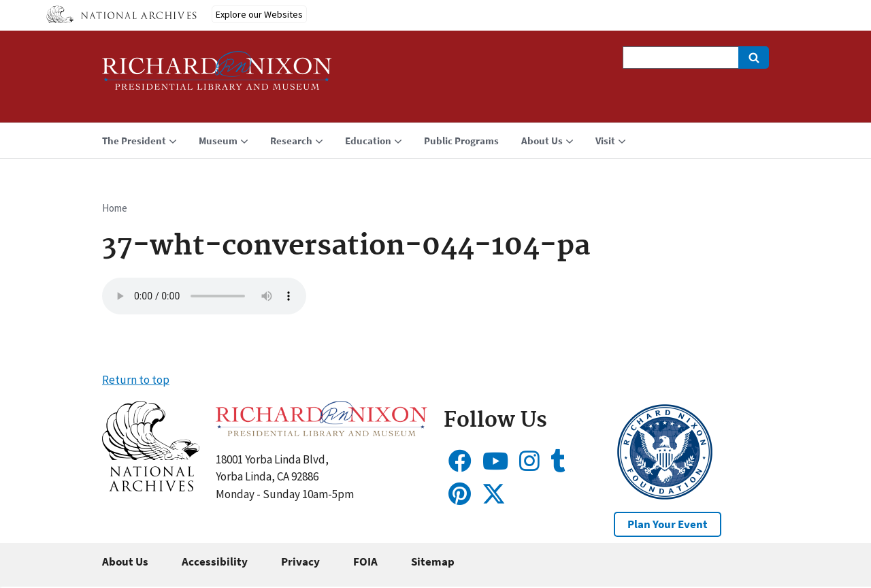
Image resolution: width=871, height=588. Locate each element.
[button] (151, 487)
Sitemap (433, 561)
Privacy (300, 561)
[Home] (217, 77)
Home (115, 208)
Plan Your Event (668, 524)
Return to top (136, 380)
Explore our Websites (259, 14)
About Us (125, 561)
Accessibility (215, 561)
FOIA (365, 561)
